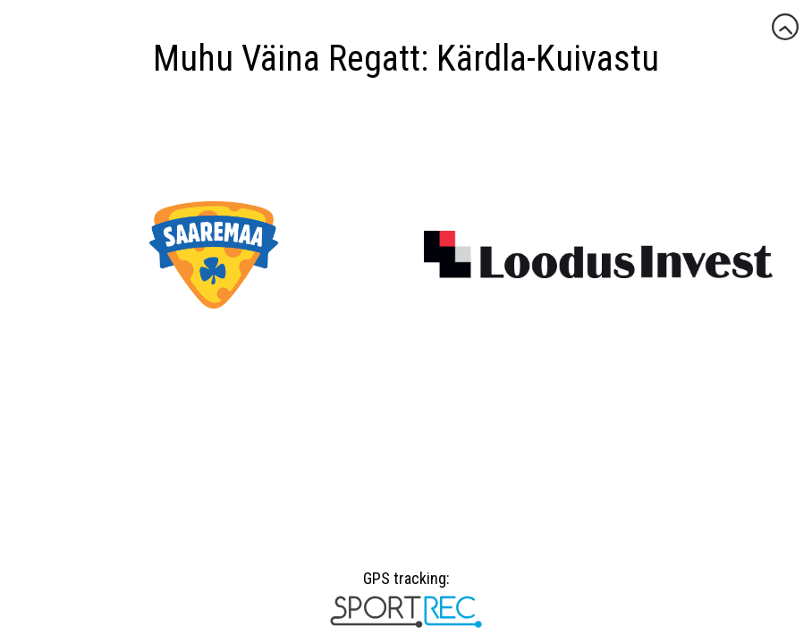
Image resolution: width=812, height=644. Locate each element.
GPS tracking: (406, 585)
